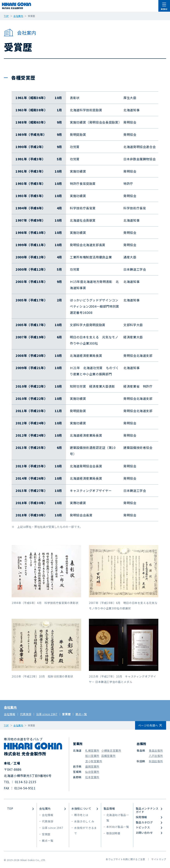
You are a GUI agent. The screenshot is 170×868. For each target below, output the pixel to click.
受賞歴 (66, 714)
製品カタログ (144, 822)
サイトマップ (159, 859)
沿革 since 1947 (47, 714)
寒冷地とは (81, 815)
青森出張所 (156, 750)
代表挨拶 (26, 714)
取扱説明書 (113, 833)
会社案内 (10, 707)
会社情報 (10, 714)
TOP (10, 809)
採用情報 (142, 817)
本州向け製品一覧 (118, 827)
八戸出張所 (156, 756)
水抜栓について (81, 809)
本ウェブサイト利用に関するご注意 (125, 859)
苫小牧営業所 (94, 761)
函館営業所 (108, 756)
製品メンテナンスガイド (147, 810)
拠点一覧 (81, 714)
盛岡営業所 (92, 766)
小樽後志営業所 (111, 750)
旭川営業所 (92, 756)
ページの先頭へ (148, 725)
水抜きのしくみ (84, 821)
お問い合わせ (144, 833)
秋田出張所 (156, 761)
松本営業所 (92, 777)
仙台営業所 (92, 772)
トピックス (143, 827)
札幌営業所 (92, 750)
